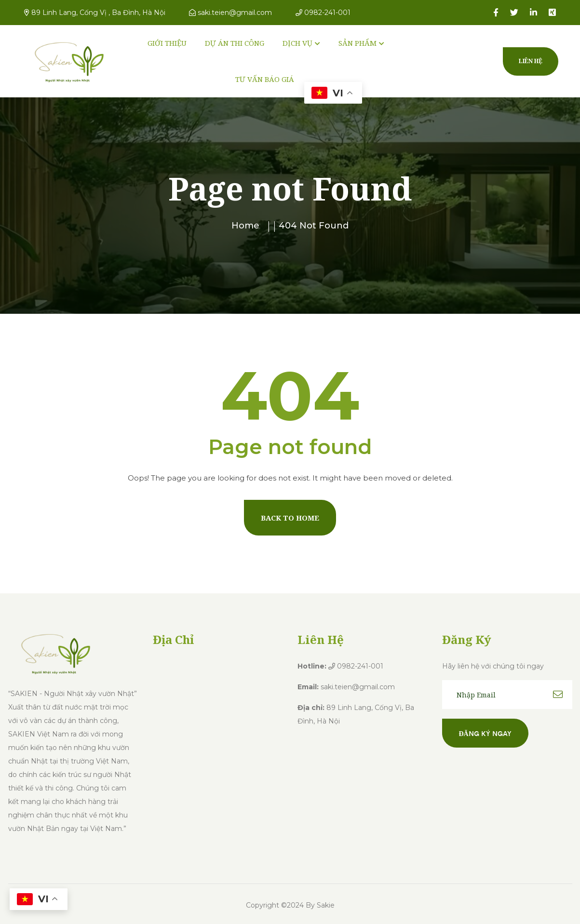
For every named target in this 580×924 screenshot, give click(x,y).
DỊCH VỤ (297, 43)
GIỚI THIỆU (167, 43)
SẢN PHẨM (357, 43)
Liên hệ (531, 61)
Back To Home (290, 518)
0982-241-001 (323, 13)
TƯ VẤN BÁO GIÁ (265, 79)
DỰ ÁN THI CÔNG (235, 43)
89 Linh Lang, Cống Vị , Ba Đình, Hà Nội (95, 13)
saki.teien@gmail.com (230, 13)
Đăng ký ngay (485, 733)
